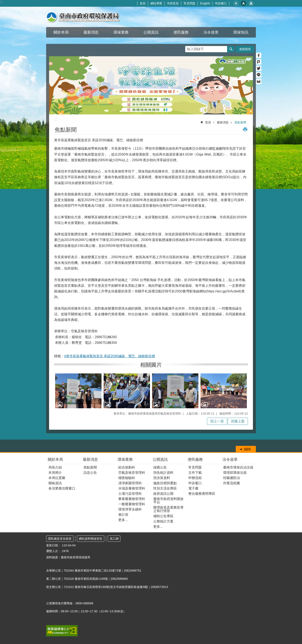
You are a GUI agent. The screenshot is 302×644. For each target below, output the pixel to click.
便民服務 (195, 459)
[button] (78, 391)
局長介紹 (55, 467)
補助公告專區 (163, 516)
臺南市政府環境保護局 (83, 17)
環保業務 (125, 459)
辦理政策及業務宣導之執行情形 (168, 509)
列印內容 (245, 129)
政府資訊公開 (163, 494)
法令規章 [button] (211, 32)
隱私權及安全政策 (60, 539)
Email (259, 81)
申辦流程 (195, 478)
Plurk (259, 62)
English (205, 3)
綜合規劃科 (127, 467)
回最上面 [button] (238, 421)
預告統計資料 (163, 473)
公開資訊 (160, 459)
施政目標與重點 (165, 483)
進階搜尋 (245, 49)
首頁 (143, 3)
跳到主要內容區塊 (2, 2)
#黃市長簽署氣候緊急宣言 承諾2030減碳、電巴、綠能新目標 (110, 356)
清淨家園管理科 (130, 483)
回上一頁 (217, 421)
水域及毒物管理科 (132, 488)
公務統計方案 (163, 521)
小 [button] (236, 3)
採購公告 (160, 467)
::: (1, 2)
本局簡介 (55, 473)
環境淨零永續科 (130, 509)
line (259, 75)
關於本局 (55, 459)
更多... (123, 520)
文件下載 (195, 473)
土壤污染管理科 (130, 494)
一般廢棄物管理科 (132, 504)
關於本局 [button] (61, 32)
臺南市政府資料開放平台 (168, 501)
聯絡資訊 (55, 483)
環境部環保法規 (235, 473)
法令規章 (230, 459)
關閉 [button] (247, 449)
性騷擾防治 (232, 478)
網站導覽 (156, 3)
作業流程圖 (232, 483)
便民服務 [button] (181, 32)
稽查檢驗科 (127, 478)
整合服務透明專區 (202, 494)
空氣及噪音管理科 (132, 473)
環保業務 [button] (121, 32)
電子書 (193, 488)
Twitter (259, 68)
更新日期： (53, 545)
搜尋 (189, 48)
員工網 (114, 539)
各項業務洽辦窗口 (62, 488)
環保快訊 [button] (241, 32)
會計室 (123, 515)
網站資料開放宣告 (91, 539)
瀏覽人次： (53, 551)
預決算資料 (162, 478)
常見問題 (189, 3)
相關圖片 (151, 365)
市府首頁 (173, 3)
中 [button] (243, 3)
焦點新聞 (240, 122)
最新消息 (223, 122)
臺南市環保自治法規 (238, 467)
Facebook (259, 55)
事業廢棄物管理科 (132, 499)
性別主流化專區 (165, 488)
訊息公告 (90, 473)
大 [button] (251, 3)
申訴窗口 (221, 3)
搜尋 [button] (231, 49)
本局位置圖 (57, 478)
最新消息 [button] (91, 32)
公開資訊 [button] (151, 32)
